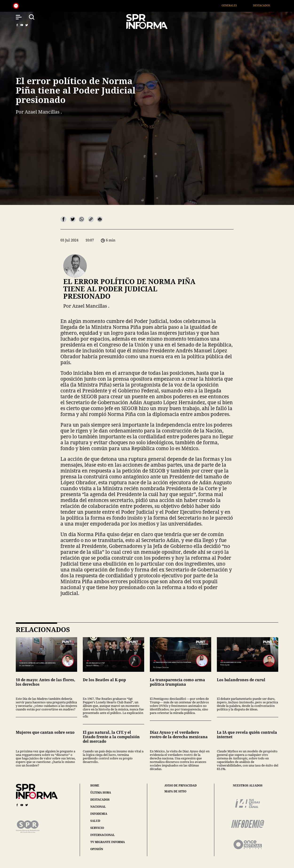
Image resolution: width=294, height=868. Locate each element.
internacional (103, 835)
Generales (235, 5)
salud (95, 821)
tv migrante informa (108, 842)
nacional (98, 807)
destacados (100, 800)
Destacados (267, 5)
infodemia (99, 814)
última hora (101, 793)
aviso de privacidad (181, 786)
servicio (97, 828)
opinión (97, 849)
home (95, 785)
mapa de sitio (175, 791)
